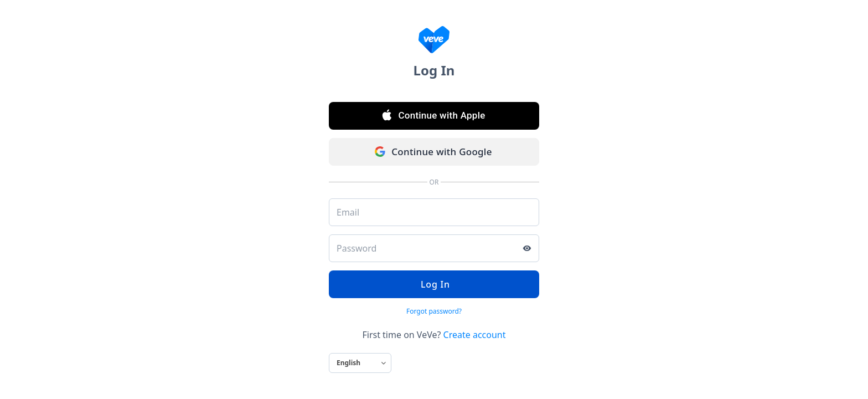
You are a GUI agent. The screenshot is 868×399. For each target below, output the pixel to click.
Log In (434, 284)
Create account (475, 335)
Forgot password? (434, 311)
